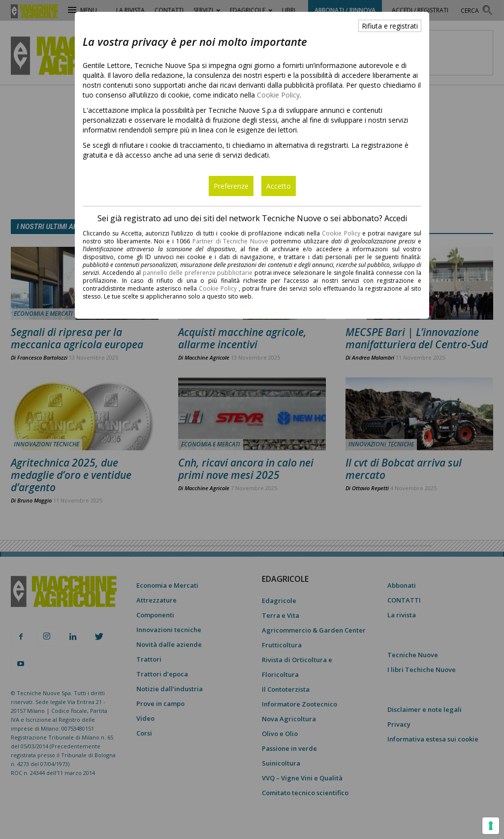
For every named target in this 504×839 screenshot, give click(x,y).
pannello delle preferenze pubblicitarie (198, 273)
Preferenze (231, 186)
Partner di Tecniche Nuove (232, 241)
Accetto (279, 186)
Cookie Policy (278, 95)
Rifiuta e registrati (390, 26)
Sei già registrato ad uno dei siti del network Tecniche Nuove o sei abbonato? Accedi (252, 218)
